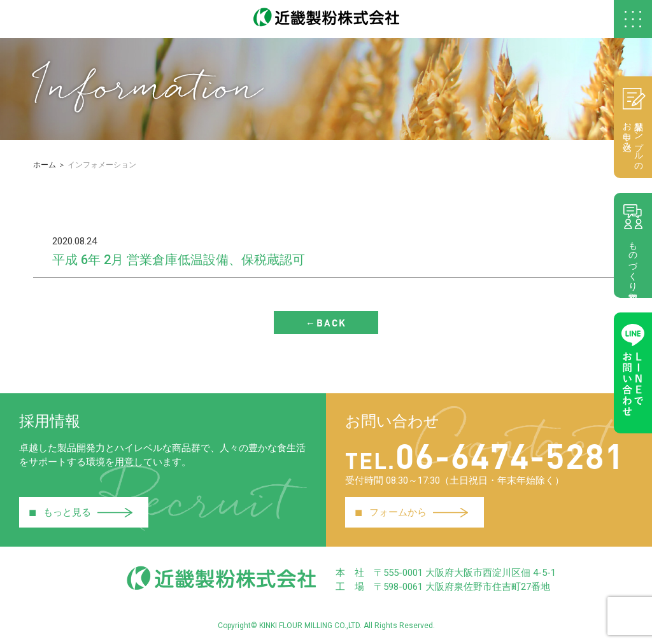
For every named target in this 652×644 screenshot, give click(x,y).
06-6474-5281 (485, 455)
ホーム (45, 165)
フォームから (411, 512)
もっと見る (81, 512)
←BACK (326, 323)
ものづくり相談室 (633, 245)
